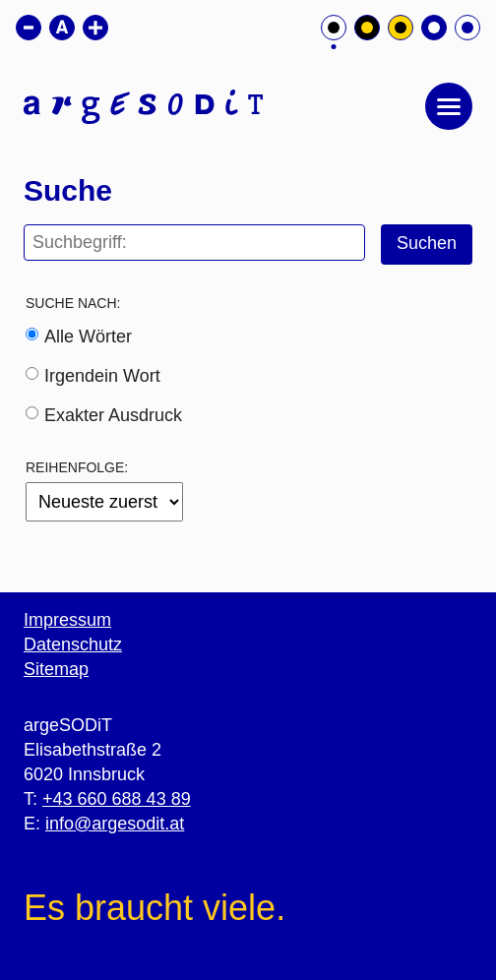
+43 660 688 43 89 (117, 799)
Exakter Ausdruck (113, 415)
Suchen (427, 243)
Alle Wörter (88, 337)
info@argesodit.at (115, 824)
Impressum (67, 620)
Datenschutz (73, 644)
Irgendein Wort (102, 376)
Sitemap (56, 669)
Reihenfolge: (77, 467)
